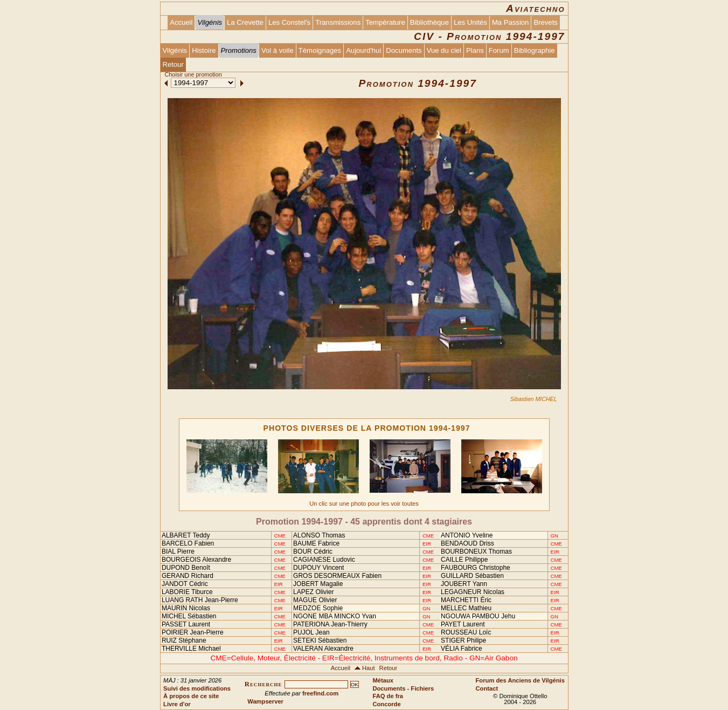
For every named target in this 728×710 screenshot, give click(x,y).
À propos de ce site (191, 696)
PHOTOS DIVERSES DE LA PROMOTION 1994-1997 (367, 428)
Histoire (204, 50)
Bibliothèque (429, 22)
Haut (369, 668)
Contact (487, 688)
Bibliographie (535, 50)
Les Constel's (289, 22)
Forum (499, 50)
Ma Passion (511, 22)
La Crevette (245, 22)
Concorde (386, 704)
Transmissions (338, 22)
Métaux (383, 680)
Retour (173, 64)
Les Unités (470, 22)
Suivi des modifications (197, 688)
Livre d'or (177, 704)
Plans (475, 50)
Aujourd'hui (363, 50)
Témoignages (320, 50)
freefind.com (320, 693)
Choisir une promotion (193, 74)
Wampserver (265, 701)
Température (385, 22)
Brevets (545, 22)
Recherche (264, 684)
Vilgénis (175, 50)
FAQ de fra (388, 696)
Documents (404, 50)
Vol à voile (278, 50)
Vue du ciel (444, 50)
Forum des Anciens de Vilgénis (520, 680)
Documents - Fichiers (403, 688)
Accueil (181, 22)
